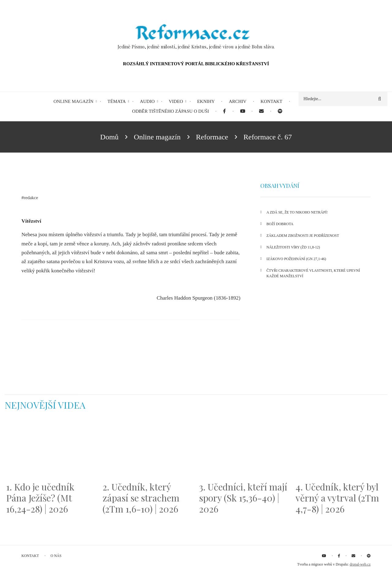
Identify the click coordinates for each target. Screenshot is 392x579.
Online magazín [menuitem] (73, 101)
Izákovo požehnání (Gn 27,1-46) (296, 259)
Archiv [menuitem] (238, 101)
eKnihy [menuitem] (206, 101)
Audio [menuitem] (147, 101)
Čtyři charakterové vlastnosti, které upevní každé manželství (313, 273)
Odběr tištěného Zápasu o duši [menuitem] (170, 111)
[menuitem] (224, 111)
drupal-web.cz (360, 564)
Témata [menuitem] (117, 101)
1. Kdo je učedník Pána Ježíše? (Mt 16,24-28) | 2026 (40, 498)
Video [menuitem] (176, 101)
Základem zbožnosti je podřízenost (303, 236)
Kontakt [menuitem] (271, 101)
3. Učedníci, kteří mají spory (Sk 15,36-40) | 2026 (243, 498)
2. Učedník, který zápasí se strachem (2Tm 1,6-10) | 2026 (141, 498)
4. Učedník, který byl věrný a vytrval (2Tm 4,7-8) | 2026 (337, 498)
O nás (56, 556)
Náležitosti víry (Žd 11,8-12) (293, 247)
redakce (31, 198)
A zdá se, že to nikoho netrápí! (297, 212)
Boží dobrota (280, 224)
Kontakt (30, 556)
